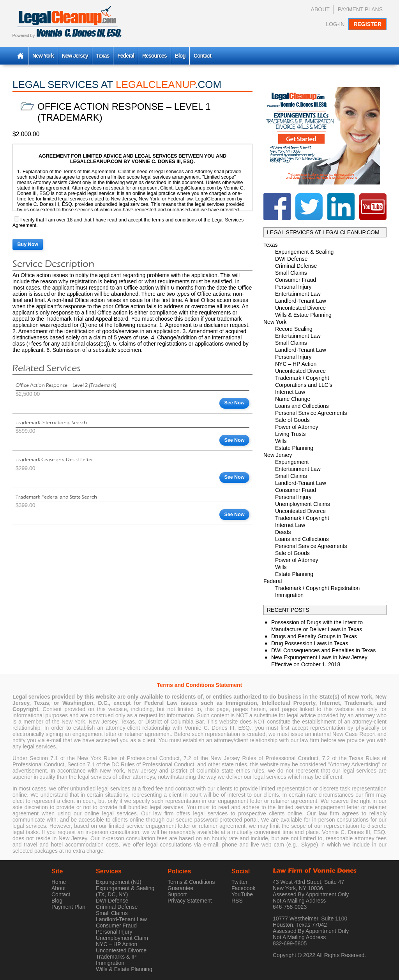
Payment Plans (360, 9)
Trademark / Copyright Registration (317, 588)
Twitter (239, 882)
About (320, 9)
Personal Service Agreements (311, 413)
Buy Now (28, 244)
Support (177, 894)
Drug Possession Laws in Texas (310, 643)
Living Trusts (290, 434)
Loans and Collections (302, 406)
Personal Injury (293, 287)
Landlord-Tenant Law (301, 301)
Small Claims (291, 273)
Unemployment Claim (122, 938)
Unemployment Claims (303, 504)
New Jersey (75, 56)
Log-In (335, 24)
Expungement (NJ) (119, 882)
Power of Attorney (297, 427)
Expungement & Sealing (304, 252)
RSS (237, 901)
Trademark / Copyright (302, 378)
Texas (103, 56)
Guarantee (180, 888)
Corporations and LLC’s (304, 385)
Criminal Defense (296, 266)
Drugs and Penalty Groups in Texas (314, 636)
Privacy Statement (190, 901)
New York (43, 56)
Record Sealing (294, 329)
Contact (202, 56)
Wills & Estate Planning (303, 315)
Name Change (293, 399)
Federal (126, 56)
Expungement (292, 462)
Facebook (243, 888)
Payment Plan (68, 907)
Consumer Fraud (296, 280)
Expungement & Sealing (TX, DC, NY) (125, 891)
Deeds (283, 532)
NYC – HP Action (296, 364)
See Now (234, 403)
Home (59, 882)
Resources (154, 56)
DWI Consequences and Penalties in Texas (323, 650)
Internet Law (290, 392)
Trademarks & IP (116, 957)
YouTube (242, 894)
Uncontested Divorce (300, 308)
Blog (180, 56)
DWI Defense (291, 259)
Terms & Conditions (191, 882)
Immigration (289, 595)
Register (367, 24)
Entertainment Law (298, 294)
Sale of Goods (292, 420)
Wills (281, 441)
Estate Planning (294, 448)
